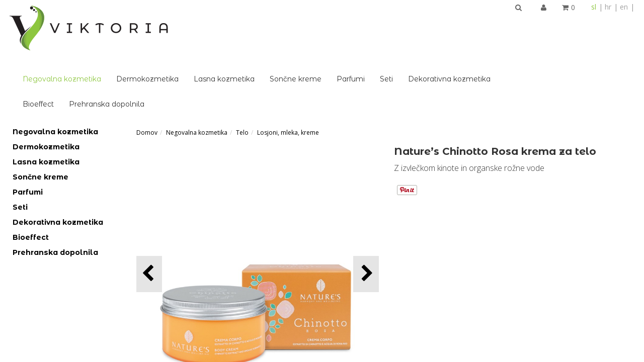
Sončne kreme (424, 23)
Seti (515, 23)
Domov (147, 77)
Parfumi (479, 23)
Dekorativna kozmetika (578, 23)
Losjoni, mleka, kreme (288, 77)
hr (608, 7)
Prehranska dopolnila (235, 48)
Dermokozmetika (276, 23)
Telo (242, 77)
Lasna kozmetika (353, 23)
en (624, 7)
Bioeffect (167, 48)
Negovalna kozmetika (191, 23)
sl (594, 7)
